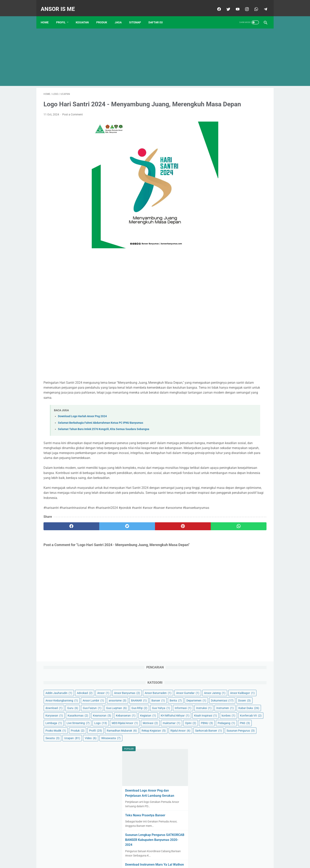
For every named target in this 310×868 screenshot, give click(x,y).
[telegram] (262, 5)
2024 (217, 685)
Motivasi (248, 259)
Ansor (215, 123)
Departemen (219, 168)
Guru (254, 176)
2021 (217, 513)
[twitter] (225, 5)
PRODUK (104, 16)
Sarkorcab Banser (223, 304)
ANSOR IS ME (61, 5)
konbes (243, 236)
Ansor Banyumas (239, 123)
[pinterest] (137, 557)
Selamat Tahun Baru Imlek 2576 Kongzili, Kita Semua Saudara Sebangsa (104, 440)
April (220, 526)
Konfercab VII (220, 244)
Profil (64, 16)
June (220, 640)
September (225, 532)
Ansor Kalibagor (248, 138)
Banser (236, 161)
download (235, 176)
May (220, 634)
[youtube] (234, 5)
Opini (237, 266)
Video (236, 319)
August (222, 653)
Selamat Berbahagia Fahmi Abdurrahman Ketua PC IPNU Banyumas (101, 434)
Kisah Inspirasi (221, 236)
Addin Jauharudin (223, 115)
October (222, 539)
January (222, 564)
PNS (236, 274)
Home (47, 16)
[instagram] (244, 5)
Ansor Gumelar (252, 130)
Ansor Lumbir (220, 153)
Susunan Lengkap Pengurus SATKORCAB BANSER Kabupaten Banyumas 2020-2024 (234, 424)
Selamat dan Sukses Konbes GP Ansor (242, 759)
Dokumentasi (245, 168)
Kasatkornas (242, 213)
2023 (217, 602)
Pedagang (218, 274)
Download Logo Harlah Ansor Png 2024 (82, 427)
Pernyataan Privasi (165, 854)
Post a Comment (73, 121)
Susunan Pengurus (223, 311)
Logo (243, 251)
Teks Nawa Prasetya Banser (230, 400)
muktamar (218, 266)
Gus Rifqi (217, 191)
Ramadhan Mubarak (242, 289)
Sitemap (138, 16)
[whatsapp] (253, 5)
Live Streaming (221, 251)
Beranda (113, 854)
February (224, 570)
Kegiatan (217, 228)
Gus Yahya (239, 191)
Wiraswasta (219, 326)
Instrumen (218, 206)
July (220, 646)
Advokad (248, 115)
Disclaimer (143, 854)
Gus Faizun (218, 183)
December (223, 551)
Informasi (217, 198)
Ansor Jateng (220, 138)
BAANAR (217, 161)
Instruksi (238, 198)
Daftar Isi (158, 16)
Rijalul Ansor (248, 296)
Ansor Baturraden (223, 130)
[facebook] (216, 5)
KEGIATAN (85, 16)
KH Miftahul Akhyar (244, 228)
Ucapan (217, 319)
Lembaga (244, 244)
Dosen (215, 176)
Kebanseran (242, 221)
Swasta (249, 311)
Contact (128, 854)
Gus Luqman (243, 183)
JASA (121, 16)
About (184, 854)
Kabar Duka (242, 206)
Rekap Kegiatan (221, 296)
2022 (217, 558)
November (224, 545)
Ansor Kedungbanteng (225, 146)
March (222, 520)
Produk (241, 281)
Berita (254, 161)
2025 (217, 810)
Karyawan (218, 213)
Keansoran (218, 221)
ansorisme (244, 153)
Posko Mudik (219, 281)
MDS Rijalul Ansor (222, 259)
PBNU (253, 266)
